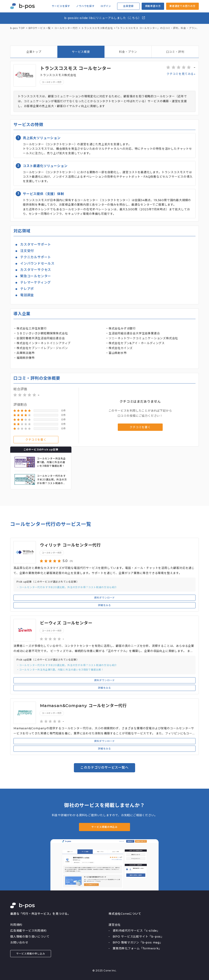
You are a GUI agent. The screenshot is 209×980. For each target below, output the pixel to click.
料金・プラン (128, 52)
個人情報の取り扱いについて (30, 937)
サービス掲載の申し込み (31, 954)
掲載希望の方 (153, 6)
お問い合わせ (19, 942)
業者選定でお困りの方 (182, 6)
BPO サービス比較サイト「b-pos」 (138, 937)
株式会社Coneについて (125, 914)
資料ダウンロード (104, 598)
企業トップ (34, 52)
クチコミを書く (36, 440)
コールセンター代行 (52, 82)
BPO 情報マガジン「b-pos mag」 (138, 942)
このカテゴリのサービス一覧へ (104, 768)
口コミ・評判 (175, 52)
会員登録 (128, 6)
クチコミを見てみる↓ (181, 74)
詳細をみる (104, 605)
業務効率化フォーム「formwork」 (137, 948)
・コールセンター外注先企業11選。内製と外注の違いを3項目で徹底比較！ (60, 670)
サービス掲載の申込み (104, 827)
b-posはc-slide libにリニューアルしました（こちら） (105, 18)
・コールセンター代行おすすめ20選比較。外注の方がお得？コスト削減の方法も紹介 (67, 587)
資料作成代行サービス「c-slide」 (136, 931)
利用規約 (16, 925)
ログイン (106, 6)
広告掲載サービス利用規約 (28, 931)
